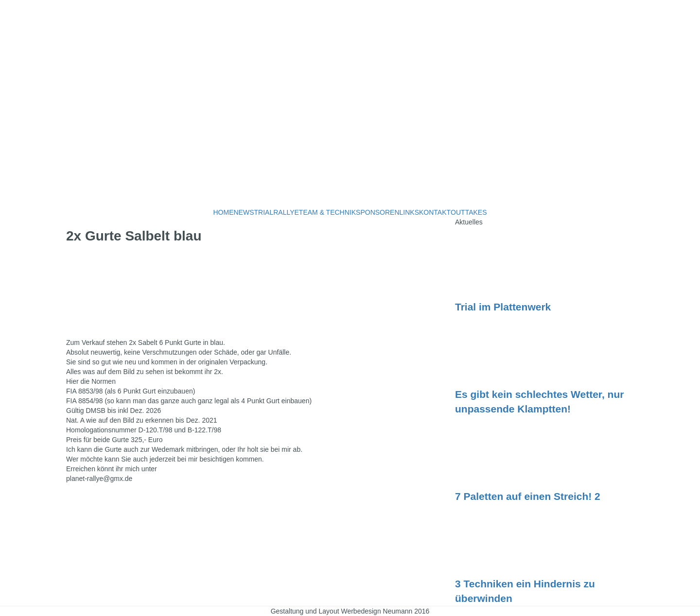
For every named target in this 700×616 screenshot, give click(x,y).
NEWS (244, 212)
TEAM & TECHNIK (327, 212)
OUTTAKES (469, 212)
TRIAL (264, 212)
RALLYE (286, 212)
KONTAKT (435, 212)
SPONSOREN (377, 212)
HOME (224, 212)
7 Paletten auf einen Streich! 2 (528, 496)
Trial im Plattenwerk (503, 307)
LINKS (409, 212)
